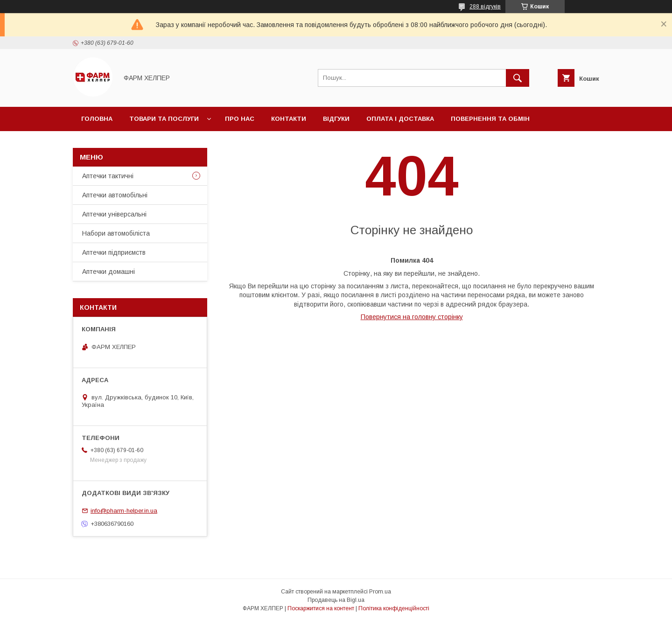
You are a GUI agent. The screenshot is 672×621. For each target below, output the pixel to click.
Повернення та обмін (490, 119)
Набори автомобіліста (116, 233)
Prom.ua (380, 592)
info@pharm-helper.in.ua (124, 511)
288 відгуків (485, 7)
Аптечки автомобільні (115, 195)
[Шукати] (518, 78)
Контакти (289, 119)
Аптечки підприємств (114, 252)
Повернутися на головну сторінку (412, 317)
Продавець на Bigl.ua (336, 600)
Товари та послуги (164, 119)
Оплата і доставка (400, 119)
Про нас (240, 119)
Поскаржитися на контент (321, 608)
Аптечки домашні (108, 272)
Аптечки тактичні (108, 176)
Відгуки (336, 119)
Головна (97, 119)
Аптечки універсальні (114, 214)
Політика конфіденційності (394, 608)
